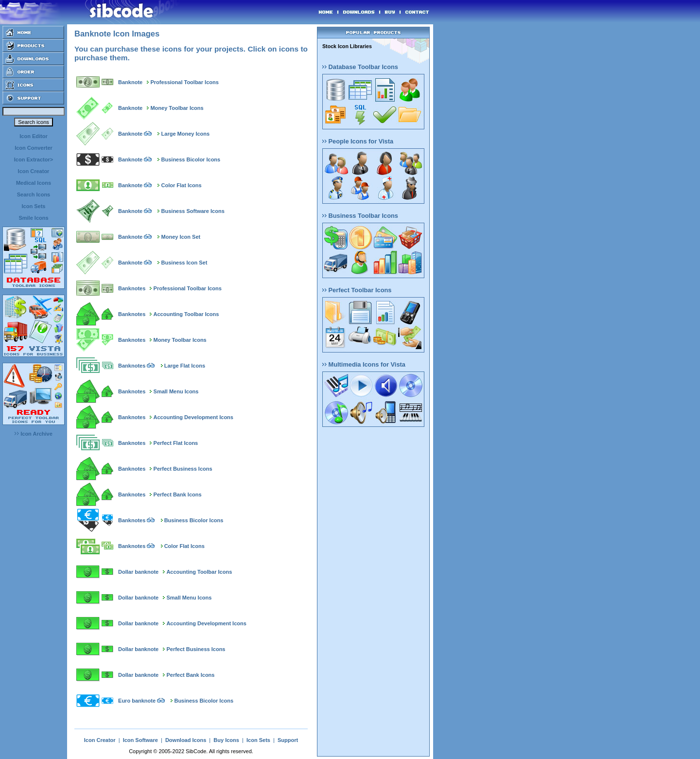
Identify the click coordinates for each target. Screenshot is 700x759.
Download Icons (186, 740)
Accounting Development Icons (193, 417)
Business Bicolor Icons (191, 159)
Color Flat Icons (182, 185)
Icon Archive (34, 434)
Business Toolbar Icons (360, 216)
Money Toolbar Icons (177, 108)
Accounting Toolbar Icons (186, 314)
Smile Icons (33, 218)
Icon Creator (34, 171)
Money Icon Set (181, 237)
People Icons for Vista (358, 141)
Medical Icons (34, 183)
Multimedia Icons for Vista (364, 364)
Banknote (130, 82)
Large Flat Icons (185, 366)
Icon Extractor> (34, 159)
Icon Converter (34, 148)
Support (288, 740)
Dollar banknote (138, 572)
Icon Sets (34, 206)
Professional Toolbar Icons (184, 82)
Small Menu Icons (176, 391)
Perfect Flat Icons (176, 443)
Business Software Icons (193, 211)
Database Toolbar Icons (360, 67)
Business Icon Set (184, 263)
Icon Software (140, 740)
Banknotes (132, 288)
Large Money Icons (186, 134)
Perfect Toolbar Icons (357, 290)
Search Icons (34, 194)
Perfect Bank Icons (178, 494)
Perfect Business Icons (183, 469)
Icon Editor (33, 136)
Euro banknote (137, 701)
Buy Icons (226, 740)
